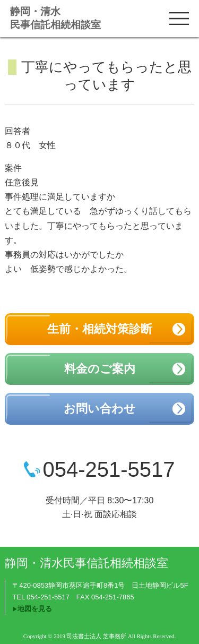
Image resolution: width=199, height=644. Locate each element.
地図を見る (35, 609)
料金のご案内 (100, 369)
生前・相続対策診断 (100, 329)
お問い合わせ (100, 409)
